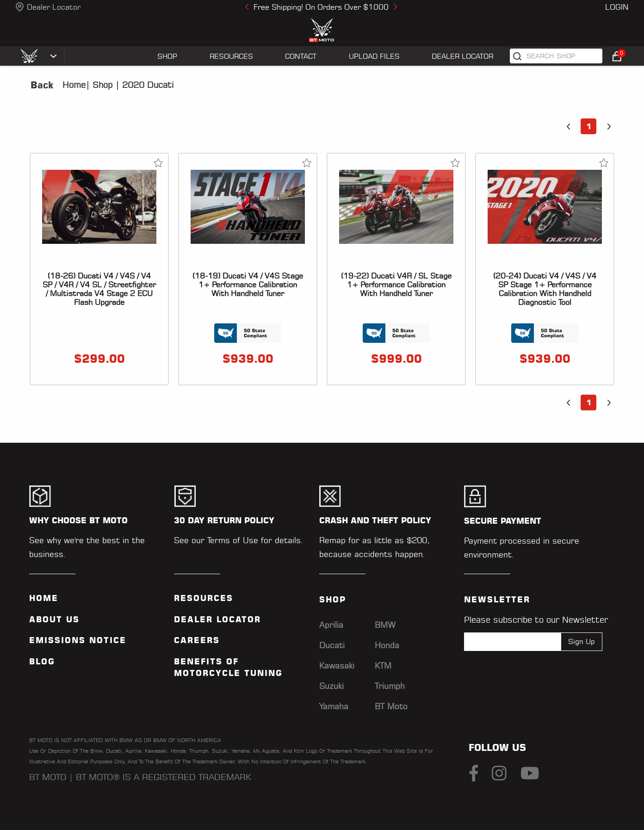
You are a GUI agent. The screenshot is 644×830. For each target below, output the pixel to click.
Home (74, 85)
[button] (568, 126)
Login (617, 7)
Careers (197, 640)
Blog (42, 662)
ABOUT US (54, 619)
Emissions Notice (78, 640)
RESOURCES (231, 56)
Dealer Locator (54, 7)
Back (42, 85)
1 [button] (589, 126)
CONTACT (301, 56)
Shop (101, 85)
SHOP (167, 56)
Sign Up (582, 641)
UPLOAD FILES (374, 56)
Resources (204, 598)
